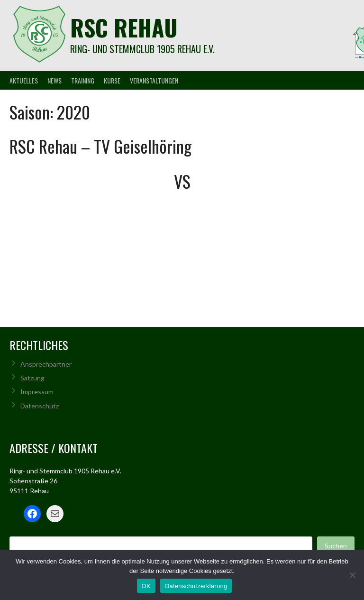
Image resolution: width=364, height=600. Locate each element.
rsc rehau (124, 27)
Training (83, 80)
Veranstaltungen (154, 80)
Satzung (32, 378)
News (55, 80)
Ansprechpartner (46, 364)
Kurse (112, 80)
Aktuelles (24, 80)
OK (146, 586)
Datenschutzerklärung (196, 586)
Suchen (336, 546)
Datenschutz (40, 406)
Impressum (37, 392)
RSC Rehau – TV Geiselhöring (100, 146)
